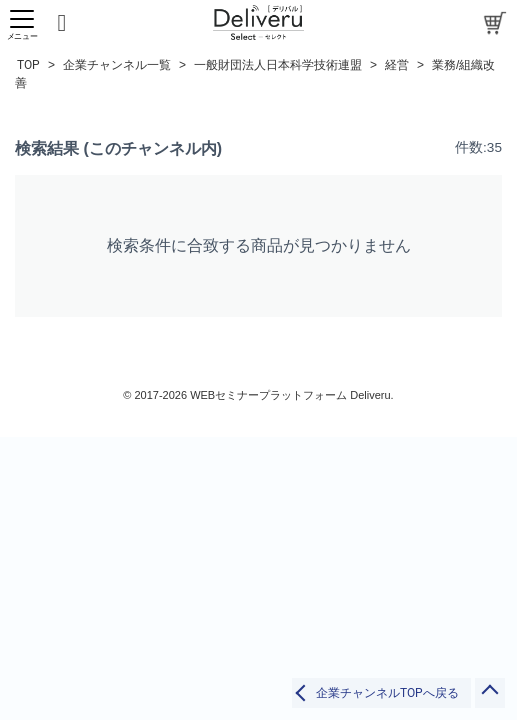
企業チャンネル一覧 (117, 65)
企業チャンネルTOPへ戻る (387, 693)
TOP (28, 65)
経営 (397, 65)
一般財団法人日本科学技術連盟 (278, 65)
